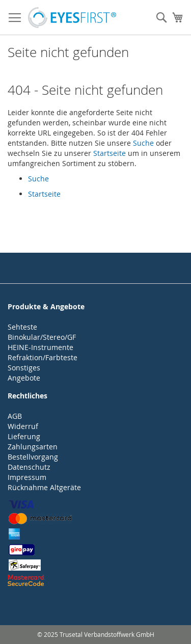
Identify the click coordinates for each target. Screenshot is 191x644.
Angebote (24, 378)
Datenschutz (29, 467)
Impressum (27, 477)
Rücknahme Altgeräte (44, 487)
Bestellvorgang (33, 457)
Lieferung (24, 436)
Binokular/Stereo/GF (42, 337)
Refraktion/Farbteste (43, 357)
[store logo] (72, 18)
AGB (15, 416)
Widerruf (23, 426)
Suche (143, 143)
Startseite (110, 153)
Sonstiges (24, 368)
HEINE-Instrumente (40, 347)
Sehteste (22, 327)
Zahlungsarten (33, 447)
